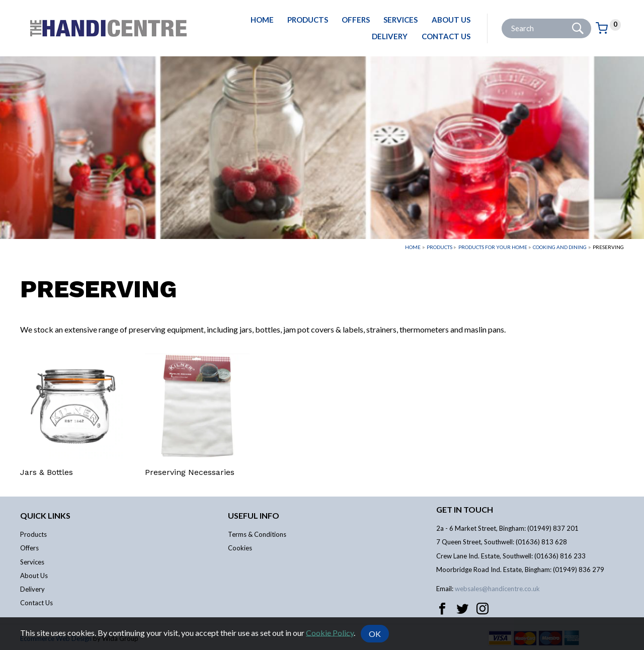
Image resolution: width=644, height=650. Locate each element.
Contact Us (446, 36)
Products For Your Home (493, 247)
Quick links (45, 515)
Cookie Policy (330, 632)
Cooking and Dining (560, 247)
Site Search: (502, 19)
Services (400, 20)
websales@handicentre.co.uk (497, 589)
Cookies (240, 548)
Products (308, 20)
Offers (356, 20)
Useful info (254, 515)
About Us (451, 20)
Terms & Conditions (257, 534)
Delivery (390, 36)
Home (262, 20)
